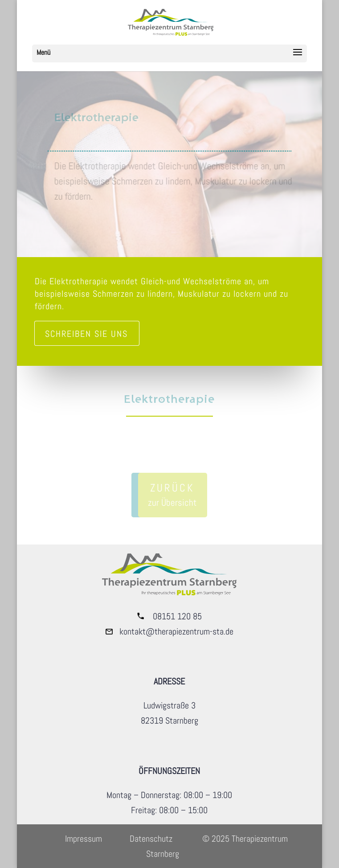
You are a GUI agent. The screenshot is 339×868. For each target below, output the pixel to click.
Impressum (84, 839)
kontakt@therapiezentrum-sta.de (176, 631)
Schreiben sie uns (86, 334)
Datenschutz (151, 839)
